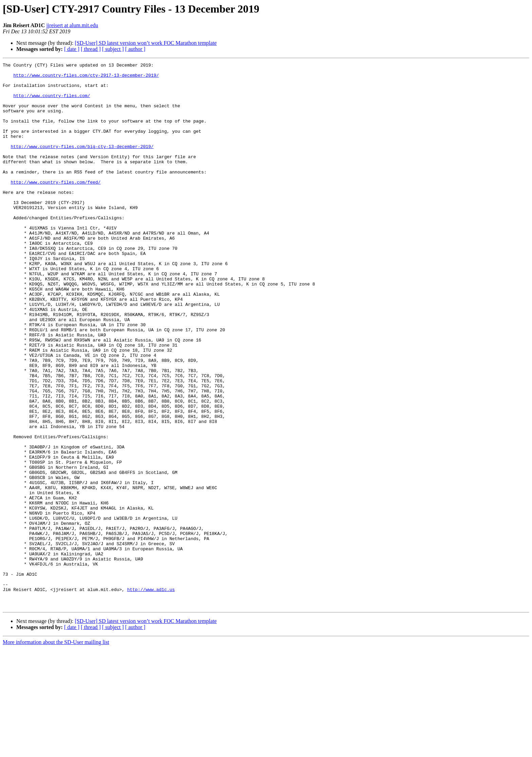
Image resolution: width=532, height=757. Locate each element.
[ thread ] (91, 49)
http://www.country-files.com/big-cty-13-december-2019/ (82, 164)
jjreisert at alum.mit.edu (72, 25)
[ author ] (135, 49)
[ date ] (72, 49)
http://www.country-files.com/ (52, 103)
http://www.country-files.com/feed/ (55, 206)
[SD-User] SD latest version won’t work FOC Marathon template (146, 43)
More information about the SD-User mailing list (56, 751)
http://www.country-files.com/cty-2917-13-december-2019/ (86, 78)
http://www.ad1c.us (151, 695)
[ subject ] (113, 49)
